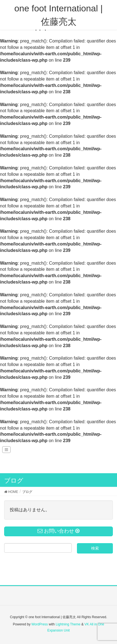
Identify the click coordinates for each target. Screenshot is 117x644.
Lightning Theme (68, 624)
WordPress (40, 624)
